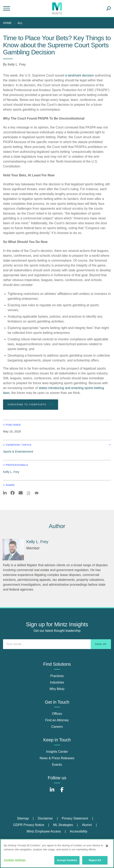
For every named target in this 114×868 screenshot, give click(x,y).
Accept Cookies (67, 860)
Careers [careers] (57, 727)
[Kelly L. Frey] (13, 550)
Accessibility (78, 831)
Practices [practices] (57, 676)
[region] (57, 853)
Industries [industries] (57, 682)
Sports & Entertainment (18, 452)
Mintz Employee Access (44, 831)
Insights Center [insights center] (57, 752)
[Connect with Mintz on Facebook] (62, 792)
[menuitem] (8, 23)
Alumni (87, 825)
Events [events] (57, 765)
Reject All (95, 860)
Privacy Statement (75, 818)
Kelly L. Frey (17, 64)
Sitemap (23, 818)
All (20, 23)
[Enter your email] (57, 644)
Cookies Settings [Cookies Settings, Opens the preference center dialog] (15, 860)
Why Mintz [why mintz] (57, 689)
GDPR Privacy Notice (29, 825)
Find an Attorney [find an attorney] (57, 720)
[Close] (107, 846)
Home (7, 23)
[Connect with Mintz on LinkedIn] (52, 792)
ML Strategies (63, 825)
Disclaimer (45, 818)
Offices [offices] (57, 714)
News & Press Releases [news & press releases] (57, 758)
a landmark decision (80, 75)
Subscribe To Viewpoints (31, 404)
